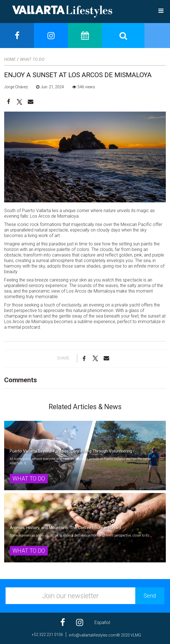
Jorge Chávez (16, 87)
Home (10, 59)
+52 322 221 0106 (47, 635)
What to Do (32, 59)
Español (102, 622)
